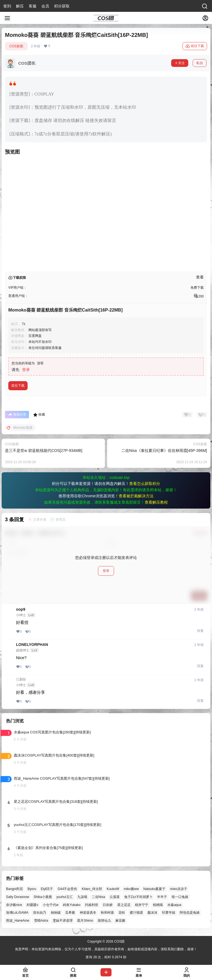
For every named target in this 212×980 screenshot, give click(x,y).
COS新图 (16, 46)
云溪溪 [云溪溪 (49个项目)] (115, 897)
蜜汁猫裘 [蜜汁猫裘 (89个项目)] (136, 913)
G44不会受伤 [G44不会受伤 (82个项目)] (67, 889)
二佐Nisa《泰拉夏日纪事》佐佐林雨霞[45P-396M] (164, 451)
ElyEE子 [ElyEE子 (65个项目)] (47, 889)
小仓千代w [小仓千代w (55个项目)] (51, 905)
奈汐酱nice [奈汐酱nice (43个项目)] (14, 905)
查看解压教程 (156, 502)
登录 (26, 370)
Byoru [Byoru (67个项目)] (32, 889)
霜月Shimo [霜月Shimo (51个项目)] (85, 921)
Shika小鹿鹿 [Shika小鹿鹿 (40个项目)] (43, 897)
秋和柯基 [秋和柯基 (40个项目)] (107, 913)
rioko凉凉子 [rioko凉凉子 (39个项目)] (179, 889)
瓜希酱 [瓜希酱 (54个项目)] (70, 913)
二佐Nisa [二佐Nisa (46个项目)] (99, 897)
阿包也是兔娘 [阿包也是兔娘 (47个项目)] (190, 913)
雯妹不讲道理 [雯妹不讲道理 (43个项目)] (63, 921)
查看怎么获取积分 (145, 484)
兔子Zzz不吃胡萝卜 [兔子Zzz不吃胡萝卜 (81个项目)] (138, 897)
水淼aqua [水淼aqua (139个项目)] (174, 905)
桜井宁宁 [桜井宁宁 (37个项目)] (142, 905)
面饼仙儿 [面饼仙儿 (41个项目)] (104, 921)
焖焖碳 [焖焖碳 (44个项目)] (56, 913)
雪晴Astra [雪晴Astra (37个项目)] (41, 921)
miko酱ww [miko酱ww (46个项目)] (131, 889)
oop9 (21, 609)
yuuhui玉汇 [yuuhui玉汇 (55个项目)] (64, 897)
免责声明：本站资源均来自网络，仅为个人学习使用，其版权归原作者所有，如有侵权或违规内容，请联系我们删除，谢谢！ (106, 949)
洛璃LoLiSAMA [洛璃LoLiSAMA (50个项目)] (17, 913)
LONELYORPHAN (32, 645)
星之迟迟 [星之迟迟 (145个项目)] (124, 905)
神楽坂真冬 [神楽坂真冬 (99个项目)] (88, 913)
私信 (200, 63)
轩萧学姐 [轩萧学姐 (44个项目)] (169, 913)
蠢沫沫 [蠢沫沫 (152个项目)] (152, 913)
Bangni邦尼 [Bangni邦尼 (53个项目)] (14, 889)
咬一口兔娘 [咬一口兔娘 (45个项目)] (180, 897)
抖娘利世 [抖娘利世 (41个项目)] (92, 905)
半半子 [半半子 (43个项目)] (162, 897)
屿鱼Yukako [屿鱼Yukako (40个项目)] (72, 905)
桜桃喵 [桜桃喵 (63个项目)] (158, 905)
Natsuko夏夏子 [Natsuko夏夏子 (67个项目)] (154, 889)
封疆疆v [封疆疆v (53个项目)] (32, 905)
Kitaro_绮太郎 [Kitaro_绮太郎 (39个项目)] (92, 889)
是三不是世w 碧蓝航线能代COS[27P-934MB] (44, 451)
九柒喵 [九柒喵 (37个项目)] (82, 897)
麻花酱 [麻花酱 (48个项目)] (120, 921)
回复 (200, 631)
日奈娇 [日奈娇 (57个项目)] (108, 905)
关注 (180, 63)
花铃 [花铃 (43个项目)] (122, 913)
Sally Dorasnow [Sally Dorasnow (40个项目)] (18, 897)
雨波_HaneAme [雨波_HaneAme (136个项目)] (18, 921)
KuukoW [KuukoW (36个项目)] (113, 889)
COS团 (119, 941)
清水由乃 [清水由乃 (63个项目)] (39, 913)
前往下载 (195, 46)
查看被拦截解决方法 (136, 496)
